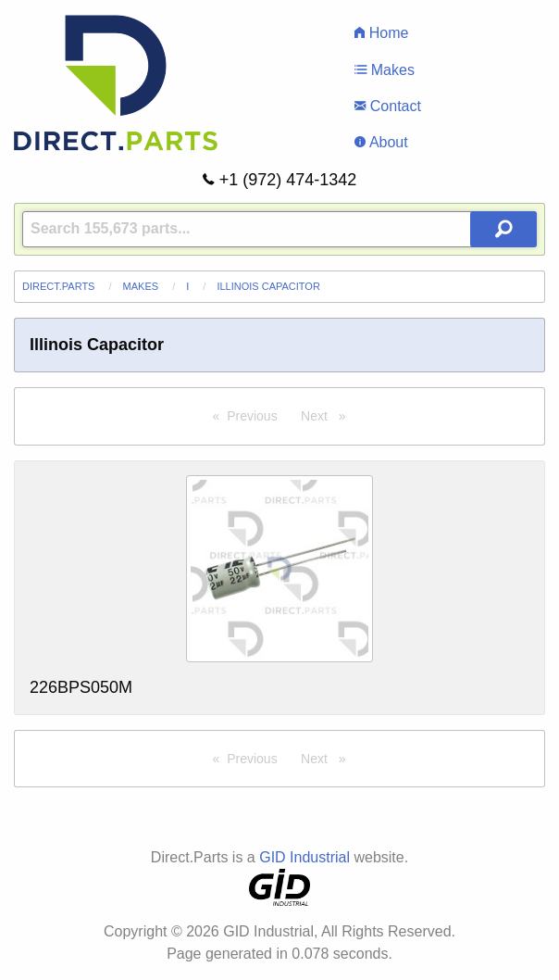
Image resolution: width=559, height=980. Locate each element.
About (381, 142)
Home (381, 33)
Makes (385, 70)
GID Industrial (304, 857)
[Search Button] (503, 229)
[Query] (279, 229)
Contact (388, 106)
